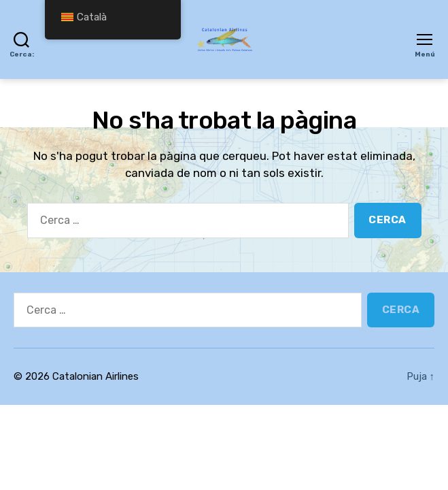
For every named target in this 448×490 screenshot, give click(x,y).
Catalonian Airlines (96, 376)
